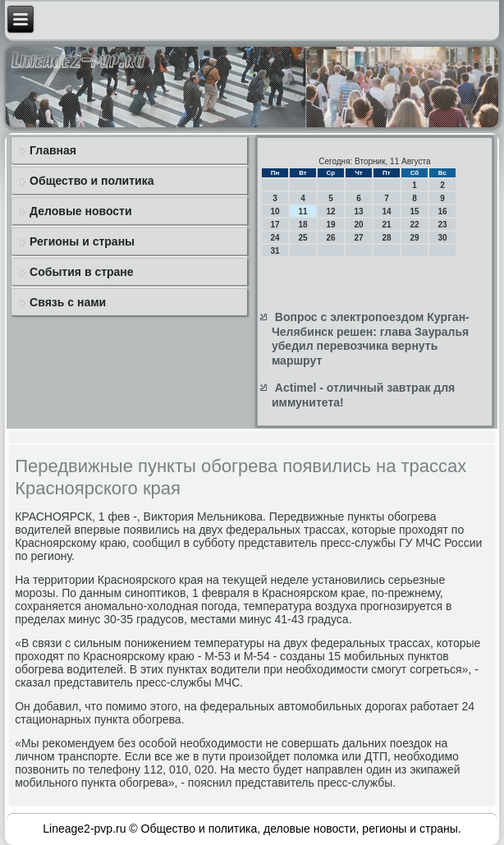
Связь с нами (68, 302)
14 (386, 211)
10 (275, 211)
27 (358, 238)
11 (302, 211)
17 (275, 225)
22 (414, 225)
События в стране (82, 272)
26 (330, 238)
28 (386, 238)
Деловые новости (80, 211)
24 (275, 238)
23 (442, 225)
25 (302, 238)
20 (358, 225)
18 (302, 225)
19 (330, 225)
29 (414, 238)
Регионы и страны (82, 241)
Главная (53, 150)
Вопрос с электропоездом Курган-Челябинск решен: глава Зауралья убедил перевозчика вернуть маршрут (371, 339)
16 (442, 211)
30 (442, 238)
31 (275, 251)
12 (330, 211)
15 (414, 211)
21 (386, 225)
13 (358, 211)
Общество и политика (92, 181)
